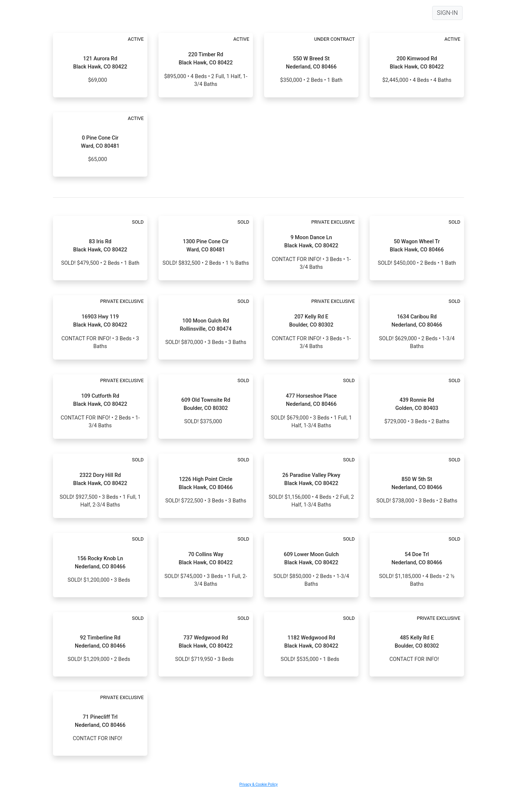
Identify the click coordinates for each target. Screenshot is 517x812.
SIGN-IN (447, 13)
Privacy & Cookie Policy (258, 784)
